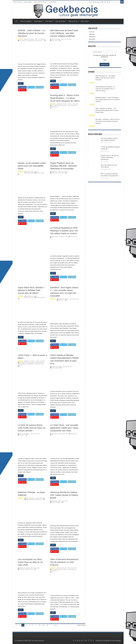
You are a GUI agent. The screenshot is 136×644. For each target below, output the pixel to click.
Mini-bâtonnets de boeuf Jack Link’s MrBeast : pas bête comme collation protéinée (64, 33)
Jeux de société (60, 21)
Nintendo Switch (30, 363)
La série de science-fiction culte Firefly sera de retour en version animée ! (32, 428)
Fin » (56, 625)
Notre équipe (28, 2)
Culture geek (38, 21)
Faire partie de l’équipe (40, 2)
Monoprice (92, 37)
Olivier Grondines (30, 361)
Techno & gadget (26, 21)
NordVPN (92, 39)
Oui (105, 60)
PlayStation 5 (31, 41)
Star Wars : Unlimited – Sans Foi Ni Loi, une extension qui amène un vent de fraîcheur (108, 121)
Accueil (16, 21)
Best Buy (92, 34)
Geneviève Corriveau (31, 296)
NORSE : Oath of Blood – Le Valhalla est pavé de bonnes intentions (31, 33)
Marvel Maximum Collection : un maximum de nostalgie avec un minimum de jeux (105, 89)
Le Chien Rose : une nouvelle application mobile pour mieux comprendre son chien (64, 428)
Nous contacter (18, 2)
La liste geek (52, 2)
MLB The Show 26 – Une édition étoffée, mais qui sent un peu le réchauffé (105, 78)
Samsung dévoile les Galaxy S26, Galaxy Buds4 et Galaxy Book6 (64, 495)
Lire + (21, 83)
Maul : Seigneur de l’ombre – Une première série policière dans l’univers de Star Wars (107, 110)
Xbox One (38, 364)
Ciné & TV (61, 300)
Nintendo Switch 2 (63, 105)
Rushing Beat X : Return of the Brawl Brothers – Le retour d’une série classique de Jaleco (65, 98)
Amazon (92, 32)
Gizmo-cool (84, 21)
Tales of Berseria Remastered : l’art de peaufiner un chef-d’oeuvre (65, 562)
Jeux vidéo (49, 21)
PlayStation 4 (24, 364)
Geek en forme (73, 21)
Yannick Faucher (56, 39)
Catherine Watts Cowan (32, 172)
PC (26, 41)
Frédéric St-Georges (63, 299)
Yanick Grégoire (30, 39)
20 (43, 625)
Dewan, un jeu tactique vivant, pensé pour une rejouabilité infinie (32, 166)
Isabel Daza (54, 172)
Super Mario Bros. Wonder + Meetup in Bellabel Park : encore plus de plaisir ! (31, 290)
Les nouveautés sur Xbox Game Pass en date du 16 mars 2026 (30, 562)
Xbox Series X (39, 41)
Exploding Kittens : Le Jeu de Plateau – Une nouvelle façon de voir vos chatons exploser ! (108, 100)
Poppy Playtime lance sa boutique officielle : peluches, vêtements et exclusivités (64, 166)
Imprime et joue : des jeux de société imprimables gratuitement (110, 157)
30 (47, 625)
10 (39, 625)
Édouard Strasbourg (57, 367)
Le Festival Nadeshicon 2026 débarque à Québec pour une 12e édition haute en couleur (64, 231)
